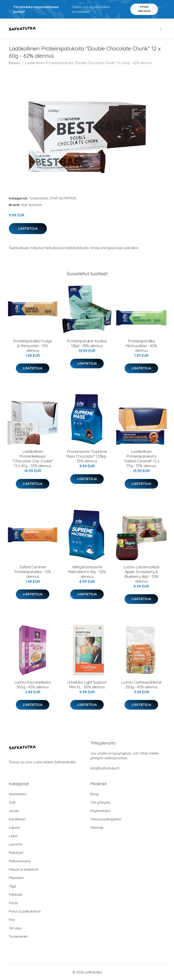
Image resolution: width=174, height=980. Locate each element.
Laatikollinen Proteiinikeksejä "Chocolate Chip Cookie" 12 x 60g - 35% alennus (33, 459)
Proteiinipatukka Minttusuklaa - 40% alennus (141, 346)
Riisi (12, 920)
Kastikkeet (17, 819)
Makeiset (16, 853)
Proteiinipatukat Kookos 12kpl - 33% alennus (87, 343)
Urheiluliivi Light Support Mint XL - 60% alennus (87, 685)
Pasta (13, 903)
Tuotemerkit (39, 198)
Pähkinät (16, 895)
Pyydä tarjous (144, 9)
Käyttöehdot (100, 811)
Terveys (15, 928)
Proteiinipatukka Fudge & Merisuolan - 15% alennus (33, 346)
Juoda (14, 811)
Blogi (94, 794)
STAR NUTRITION (63, 198)
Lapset (14, 827)
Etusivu (14, 63)
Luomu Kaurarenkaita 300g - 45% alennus (33, 685)
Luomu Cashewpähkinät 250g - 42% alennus (141, 685)
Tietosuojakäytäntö (106, 819)
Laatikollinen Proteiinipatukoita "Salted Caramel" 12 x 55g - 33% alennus (141, 459)
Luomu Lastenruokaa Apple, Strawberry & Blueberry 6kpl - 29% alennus (141, 574)
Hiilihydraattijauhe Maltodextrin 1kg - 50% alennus (87, 572)
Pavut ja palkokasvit (25, 911)
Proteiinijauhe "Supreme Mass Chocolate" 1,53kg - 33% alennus (87, 456)
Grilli (12, 802)
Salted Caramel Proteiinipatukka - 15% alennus (33, 572)
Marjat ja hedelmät (24, 869)
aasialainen (18, 794)
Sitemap (97, 827)
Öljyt (12, 886)
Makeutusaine (20, 861)
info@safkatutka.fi (105, 768)
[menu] (161, 29)
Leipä (13, 836)
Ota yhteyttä (100, 802)
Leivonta (16, 844)
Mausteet (16, 878)
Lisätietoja (28, 228)
